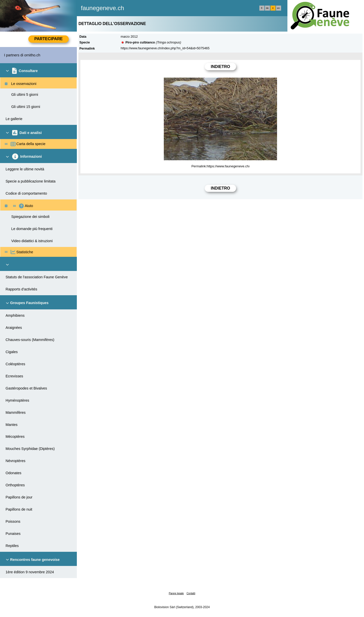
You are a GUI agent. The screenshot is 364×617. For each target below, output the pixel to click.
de (267, 8)
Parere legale (176, 593)
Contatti (191, 593)
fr (262, 8)
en (278, 8)
